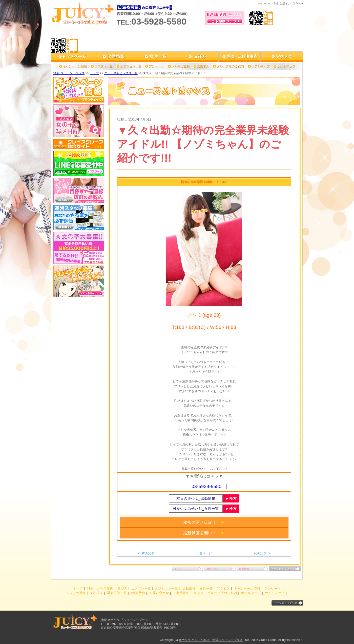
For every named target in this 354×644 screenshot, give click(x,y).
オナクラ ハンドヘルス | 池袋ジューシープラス (211, 640)
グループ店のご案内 (230, 66)
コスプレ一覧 (103, 66)
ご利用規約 (181, 593)
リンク (199, 593)
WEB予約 (138, 593)
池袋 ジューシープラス (69, 73)
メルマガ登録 (181, 66)
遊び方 (122, 589)
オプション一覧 (131, 66)
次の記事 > (262, 553)
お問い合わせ (159, 593)
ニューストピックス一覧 (121, 73)
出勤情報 (244, 569)
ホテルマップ (261, 66)
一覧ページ (204, 553)
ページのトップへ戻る (284, 569)
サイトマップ (286, 66)
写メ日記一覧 (117, 593)
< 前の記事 (146, 553)
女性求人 (203, 66)
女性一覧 (212, 569)
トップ (94, 73)
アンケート (156, 66)
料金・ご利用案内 (100, 589)
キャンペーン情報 (75, 66)
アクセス (223, 589)
